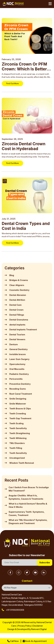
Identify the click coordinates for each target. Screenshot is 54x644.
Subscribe (45, 563)
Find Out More (12, 83)
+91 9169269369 (13, 610)
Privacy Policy (24, 626)
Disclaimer (38, 626)
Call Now (13, 641)
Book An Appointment (35, 641)
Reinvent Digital (39, 629)
